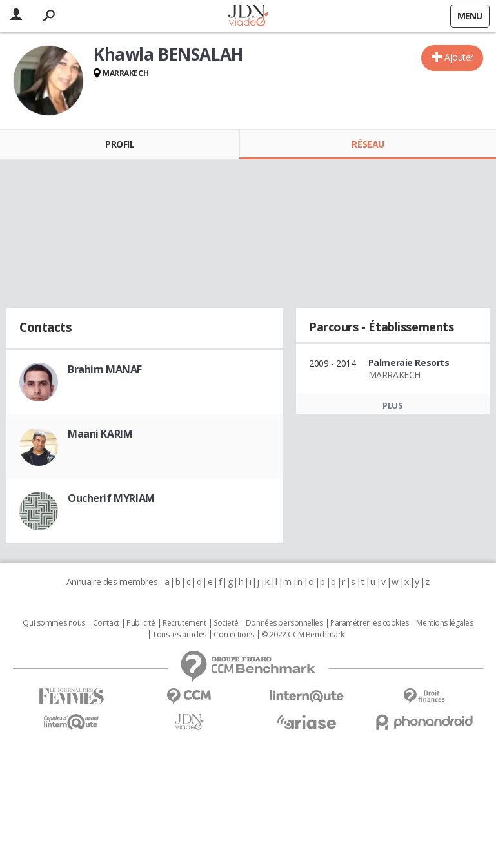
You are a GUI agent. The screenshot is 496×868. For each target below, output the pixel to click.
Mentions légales (444, 623)
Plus (392, 405)
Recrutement (184, 623)
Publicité (141, 623)
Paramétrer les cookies (370, 623)
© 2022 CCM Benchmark (303, 635)
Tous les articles (179, 635)
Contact (106, 623)
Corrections (233, 635)
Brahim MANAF (105, 369)
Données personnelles (284, 623)
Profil (120, 144)
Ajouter (459, 57)
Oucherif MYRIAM (111, 498)
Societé (226, 623)
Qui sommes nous (54, 623)
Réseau (368, 144)
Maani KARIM (100, 434)
